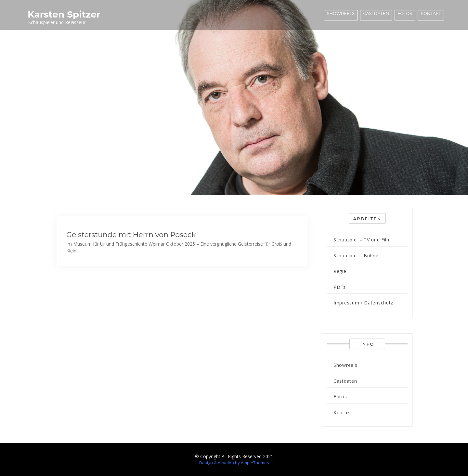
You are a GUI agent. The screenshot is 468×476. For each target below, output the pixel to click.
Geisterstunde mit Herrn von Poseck (131, 235)
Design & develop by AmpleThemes (234, 463)
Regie (340, 271)
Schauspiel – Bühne (356, 256)
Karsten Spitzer (64, 14)
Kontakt (431, 13)
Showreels (341, 13)
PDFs (340, 287)
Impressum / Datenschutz (363, 303)
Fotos (405, 13)
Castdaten (376, 13)
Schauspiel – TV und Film (362, 240)
